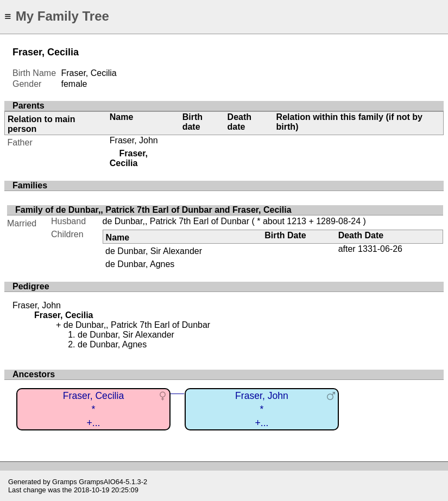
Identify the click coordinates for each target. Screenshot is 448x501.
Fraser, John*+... (262, 409)
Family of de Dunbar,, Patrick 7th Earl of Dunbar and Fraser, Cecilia (153, 210)
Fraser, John (134, 140)
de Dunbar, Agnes (140, 264)
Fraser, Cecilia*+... (93, 409)
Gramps (65, 482)
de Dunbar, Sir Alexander (154, 251)
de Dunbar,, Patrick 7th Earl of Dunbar (176, 221)
